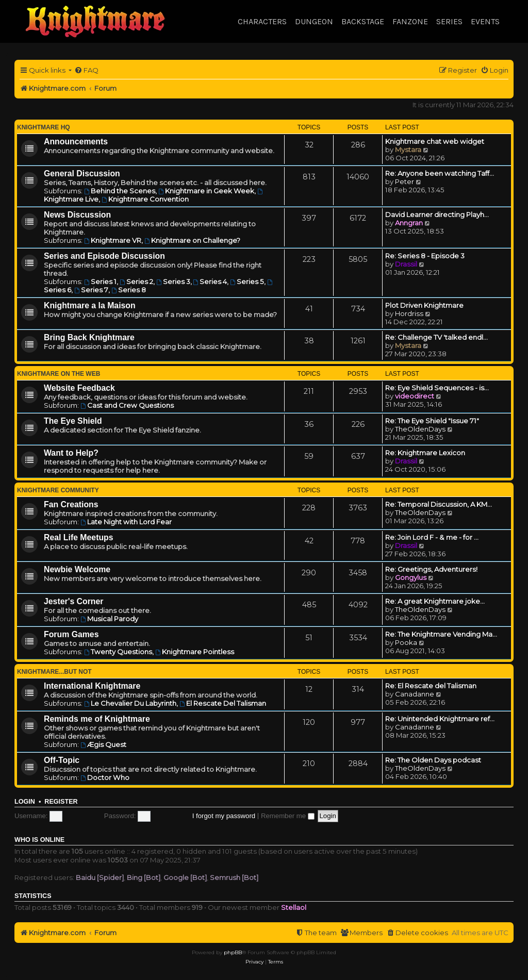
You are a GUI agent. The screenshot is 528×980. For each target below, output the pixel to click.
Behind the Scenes (120, 191)
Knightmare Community (58, 490)
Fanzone (410, 21)
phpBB (233, 952)
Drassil (406, 264)
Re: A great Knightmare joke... (435, 601)
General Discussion (82, 173)
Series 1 (100, 281)
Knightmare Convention (145, 199)
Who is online (39, 840)
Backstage (363, 21)
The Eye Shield (73, 421)
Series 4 (210, 281)
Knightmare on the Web (59, 374)
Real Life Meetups (79, 537)
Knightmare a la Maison (90, 305)
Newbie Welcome (77, 569)
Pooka (406, 642)
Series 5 (247, 281)
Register (61, 802)
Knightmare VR (113, 240)
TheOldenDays (420, 429)
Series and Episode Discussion (104, 256)
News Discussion (77, 215)
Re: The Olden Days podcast (433, 760)
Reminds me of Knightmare (97, 719)
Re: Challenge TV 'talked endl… (436, 337)
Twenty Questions (118, 652)
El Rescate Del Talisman (223, 703)
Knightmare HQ (44, 127)
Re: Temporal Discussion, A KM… (439, 504)
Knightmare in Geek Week (206, 191)
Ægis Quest (103, 744)
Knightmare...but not (54, 672)
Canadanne (415, 694)
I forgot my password (224, 816)
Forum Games (71, 634)
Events (485, 21)
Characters (262, 21)
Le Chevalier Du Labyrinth (130, 703)
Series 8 (129, 290)
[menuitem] (86, 70)
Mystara (408, 150)
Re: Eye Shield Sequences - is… (437, 388)
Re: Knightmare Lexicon (425, 453)
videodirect (415, 396)
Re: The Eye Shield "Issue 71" (432, 421)
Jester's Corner (74, 601)
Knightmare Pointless (195, 652)
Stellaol (294, 907)
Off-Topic (62, 760)
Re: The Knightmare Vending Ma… (441, 634)
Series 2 (136, 281)
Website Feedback (79, 388)
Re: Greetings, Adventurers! (431, 569)
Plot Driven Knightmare (424, 305)
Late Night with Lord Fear (126, 522)
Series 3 (173, 281)
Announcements (76, 142)
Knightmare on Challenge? (192, 240)
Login (25, 802)
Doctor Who (105, 777)
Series (449, 21)
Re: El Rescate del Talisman (431, 686)
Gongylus (411, 577)
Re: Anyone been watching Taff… (440, 173)
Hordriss (409, 313)
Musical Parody (109, 619)
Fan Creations (71, 504)
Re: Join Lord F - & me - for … (432, 537)
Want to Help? (71, 453)
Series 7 (91, 290)
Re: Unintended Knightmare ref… (440, 719)
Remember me (288, 816)
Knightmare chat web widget (435, 141)
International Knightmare (92, 686)
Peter (405, 181)
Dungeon (314, 21)
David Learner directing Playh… (437, 214)
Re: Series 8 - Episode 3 (425, 256)
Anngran (409, 223)
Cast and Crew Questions (127, 405)
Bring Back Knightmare (89, 337)
